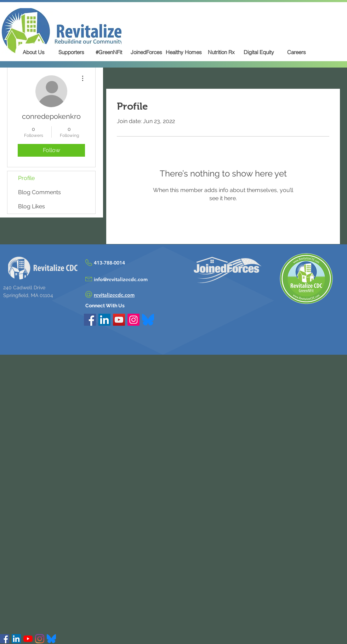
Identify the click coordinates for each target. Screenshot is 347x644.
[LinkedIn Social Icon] (104, 320)
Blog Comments (39, 192)
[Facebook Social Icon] (90, 320)
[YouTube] (28, 639)
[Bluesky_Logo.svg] (148, 320)
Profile (26, 178)
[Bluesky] (51, 639)
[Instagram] (40, 639)
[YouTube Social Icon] (119, 320)
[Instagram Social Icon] (133, 320)
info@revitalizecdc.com (121, 279)
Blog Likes (32, 206)
